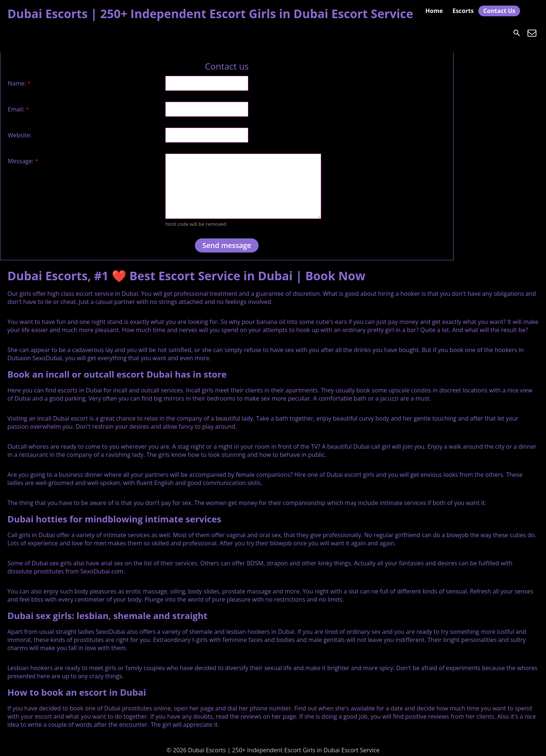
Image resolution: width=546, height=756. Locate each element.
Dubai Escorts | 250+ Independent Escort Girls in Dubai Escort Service (210, 14)
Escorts (463, 11)
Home (434, 11)
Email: (18, 109)
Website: (20, 135)
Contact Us (499, 11)
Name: (19, 83)
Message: (23, 161)
